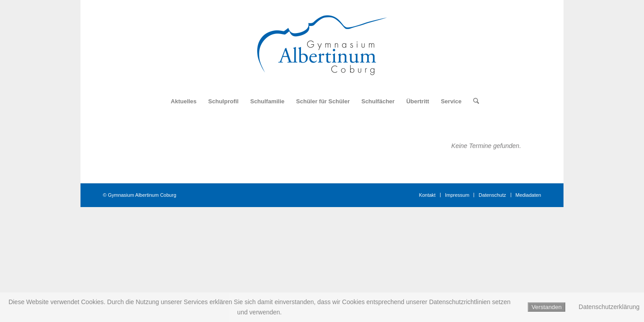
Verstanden (546, 307)
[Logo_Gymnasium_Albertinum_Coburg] (322, 45)
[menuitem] (184, 102)
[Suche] (473, 102)
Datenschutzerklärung (609, 307)
